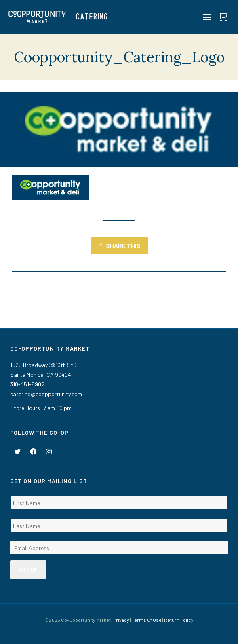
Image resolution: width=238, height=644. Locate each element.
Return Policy (179, 620)
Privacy (121, 620)
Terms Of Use (147, 620)
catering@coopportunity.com (46, 394)
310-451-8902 (27, 384)
